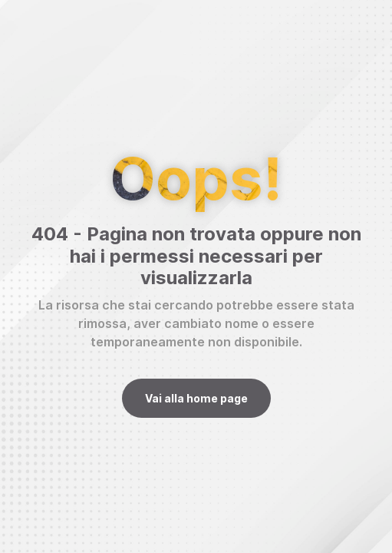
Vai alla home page (196, 398)
